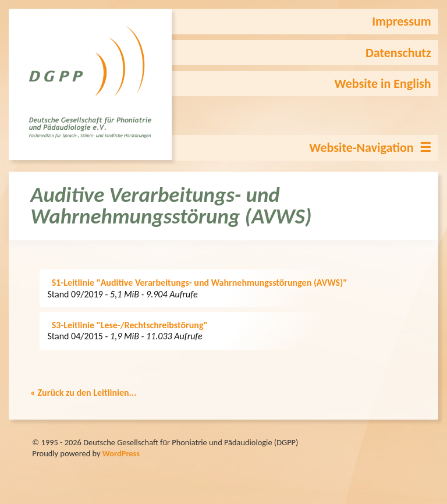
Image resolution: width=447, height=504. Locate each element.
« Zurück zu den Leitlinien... (83, 393)
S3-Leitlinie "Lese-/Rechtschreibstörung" (130, 325)
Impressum (401, 21)
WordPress (121, 453)
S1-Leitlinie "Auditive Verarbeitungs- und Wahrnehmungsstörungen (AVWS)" (199, 283)
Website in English (383, 84)
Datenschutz (398, 53)
